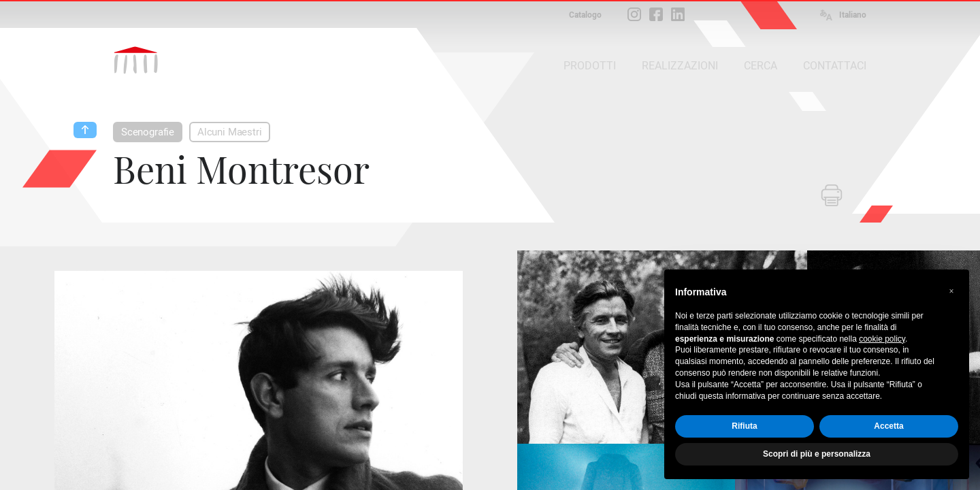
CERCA (761, 66)
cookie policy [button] (882, 339)
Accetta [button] (888, 426)
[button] (951, 291)
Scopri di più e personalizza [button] (817, 454)
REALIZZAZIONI (680, 66)
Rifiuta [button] (744, 426)
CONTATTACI (835, 66)
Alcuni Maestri (229, 132)
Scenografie (148, 132)
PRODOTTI (590, 66)
